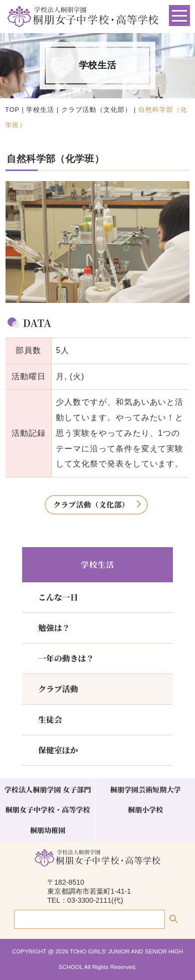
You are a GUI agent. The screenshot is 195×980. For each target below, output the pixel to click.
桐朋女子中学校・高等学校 (47, 809)
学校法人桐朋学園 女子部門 (48, 789)
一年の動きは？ (66, 658)
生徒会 (50, 719)
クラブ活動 (58, 689)
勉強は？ (54, 628)
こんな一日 (58, 597)
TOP (12, 110)
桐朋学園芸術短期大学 (145, 789)
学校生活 (40, 110)
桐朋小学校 (145, 809)
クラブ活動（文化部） (96, 110)
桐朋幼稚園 (48, 830)
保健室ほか (58, 750)
